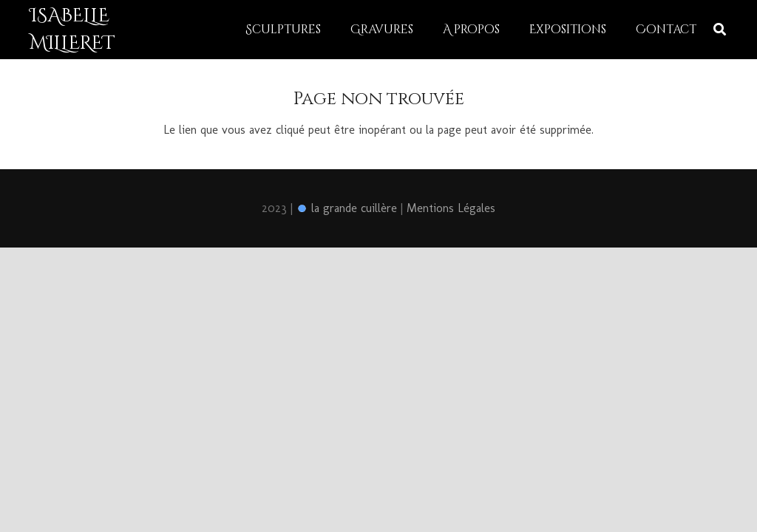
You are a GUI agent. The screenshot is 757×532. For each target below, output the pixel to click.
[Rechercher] (720, 30)
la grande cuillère (347, 208)
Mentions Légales (451, 208)
